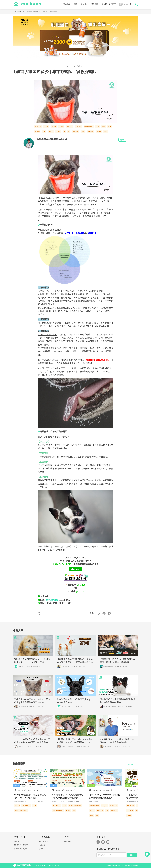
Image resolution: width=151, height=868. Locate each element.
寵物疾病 (75, 131)
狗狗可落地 (131, 806)
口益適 (46, 127)
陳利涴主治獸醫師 (110, 707)
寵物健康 (90, 131)
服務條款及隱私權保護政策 (115, 866)
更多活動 (132, 765)
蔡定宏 (17, 806)
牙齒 (104, 127)
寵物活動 (100, 811)
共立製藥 (70, 127)
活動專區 (95, 4)
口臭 (44, 131)
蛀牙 (110, 127)
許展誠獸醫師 (109, 667)
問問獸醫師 (44, 841)
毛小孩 (99, 131)
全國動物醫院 (89, 127)
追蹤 (122, 140)
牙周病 (58, 131)
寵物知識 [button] (67, 4)
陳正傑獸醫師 (23, 707)
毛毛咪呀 (130, 811)
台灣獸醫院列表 (20, 849)
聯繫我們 (68, 841)
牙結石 (51, 131)
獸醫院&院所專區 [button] (109, 4)
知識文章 (21, 11)
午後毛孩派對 (94, 806)
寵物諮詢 (114, 811)
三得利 (92, 811)
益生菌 (37, 131)
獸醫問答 (84, 4)
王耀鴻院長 (23, 747)
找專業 (42, 849)
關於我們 (18, 841)
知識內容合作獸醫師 (22, 845)
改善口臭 (78, 127)
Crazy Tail (104, 806)
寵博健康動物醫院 (21, 811)
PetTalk (54, 127)
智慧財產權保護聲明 (131, 866)
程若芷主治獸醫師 (68, 747)
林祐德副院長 (109, 747)
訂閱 (132, 855)
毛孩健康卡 (26, 806)
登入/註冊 (125, 4)
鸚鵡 (74, 811)
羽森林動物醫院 (58, 811)
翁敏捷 (61, 127)
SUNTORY (114, 806)
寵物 (105, 131)
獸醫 (83, 131)
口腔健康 (38, 127)
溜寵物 (42, 845)
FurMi (34, 806)
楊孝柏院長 (65, 667)
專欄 (76, 4)
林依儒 (68, 811)
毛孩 (98, 127)
